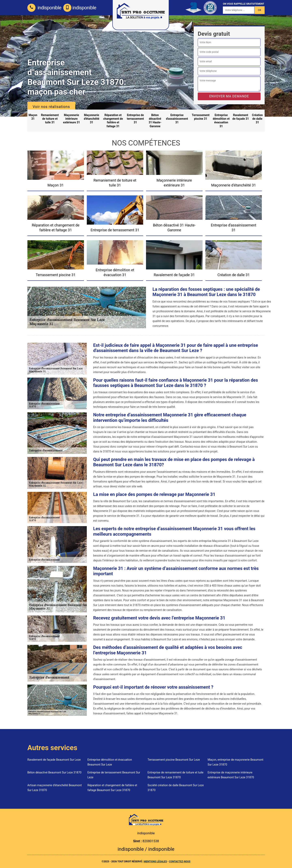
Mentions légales (155, 862)
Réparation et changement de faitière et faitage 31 (113, 121)
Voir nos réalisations (51, 107)
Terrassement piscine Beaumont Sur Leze (174, 760)
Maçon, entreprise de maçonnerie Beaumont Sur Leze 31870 (236, 762)
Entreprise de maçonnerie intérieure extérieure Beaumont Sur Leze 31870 (231, 775)
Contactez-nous (180, 862)
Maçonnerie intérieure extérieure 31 (71, 119)
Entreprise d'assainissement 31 (177, 119)
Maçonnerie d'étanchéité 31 (92, 119)
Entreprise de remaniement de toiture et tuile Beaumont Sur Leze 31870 (176, 775)
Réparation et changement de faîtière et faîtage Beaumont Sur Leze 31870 (112, 788)
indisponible (44, 8)
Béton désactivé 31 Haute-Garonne (155, 121)
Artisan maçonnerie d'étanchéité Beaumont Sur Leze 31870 (55, 788)
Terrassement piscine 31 (201, 117)
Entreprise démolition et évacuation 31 (221, 121)
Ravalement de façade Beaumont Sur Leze (54, 760)
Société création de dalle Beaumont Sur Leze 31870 (176, 788)
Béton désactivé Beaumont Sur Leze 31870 (54, 772)
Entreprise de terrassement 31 (135, 119)
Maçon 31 (33, 117)
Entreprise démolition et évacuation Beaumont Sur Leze (110, 762)
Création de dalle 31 (257, 119)
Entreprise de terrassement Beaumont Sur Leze (114, 775)
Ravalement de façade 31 (241, 117)
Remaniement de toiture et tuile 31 (50, 119)
